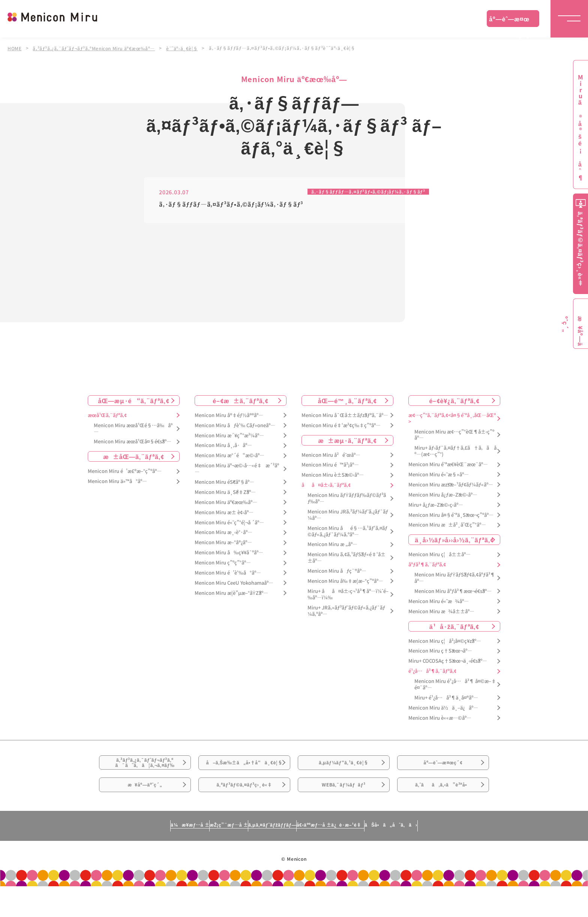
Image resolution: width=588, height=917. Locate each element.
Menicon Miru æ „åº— (332, 545)
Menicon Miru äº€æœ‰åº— (226, 502)
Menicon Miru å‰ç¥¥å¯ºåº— (229, 553)
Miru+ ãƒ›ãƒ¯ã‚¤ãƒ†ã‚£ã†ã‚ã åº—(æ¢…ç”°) (455, 452)
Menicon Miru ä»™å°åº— (117, 481)
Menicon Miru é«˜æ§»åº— (439, 475)
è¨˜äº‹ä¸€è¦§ (186, 48)
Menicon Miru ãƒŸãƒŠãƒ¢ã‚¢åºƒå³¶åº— (455, 578)
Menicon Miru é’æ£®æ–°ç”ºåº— (125, 472)
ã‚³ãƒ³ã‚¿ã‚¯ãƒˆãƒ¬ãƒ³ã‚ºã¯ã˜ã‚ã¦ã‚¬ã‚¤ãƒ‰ (145, 768)
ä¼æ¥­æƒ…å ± (120, 855)
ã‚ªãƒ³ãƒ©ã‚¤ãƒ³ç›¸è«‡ (244, 810)
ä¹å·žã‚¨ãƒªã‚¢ (454, 626)
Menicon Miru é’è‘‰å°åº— (228, 573)
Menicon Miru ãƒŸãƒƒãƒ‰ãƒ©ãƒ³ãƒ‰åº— (347, 498)
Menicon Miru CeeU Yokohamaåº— (234, 583)
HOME (15, 48)
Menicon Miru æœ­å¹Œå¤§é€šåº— (133, 442)
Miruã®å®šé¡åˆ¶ (580, 128)
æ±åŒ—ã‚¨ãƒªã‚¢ (134, 457)
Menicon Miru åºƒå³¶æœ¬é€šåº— (453, 591)
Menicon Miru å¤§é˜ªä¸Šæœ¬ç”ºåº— (451, 515)
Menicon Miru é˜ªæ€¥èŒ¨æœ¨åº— (448, 465)
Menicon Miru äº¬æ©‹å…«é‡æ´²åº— (237, 469)
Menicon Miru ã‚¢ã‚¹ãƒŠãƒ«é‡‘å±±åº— (346, 558)
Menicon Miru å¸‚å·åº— (223, 446)
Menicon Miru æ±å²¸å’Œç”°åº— (447, 525)
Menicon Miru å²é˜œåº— (331, 455)
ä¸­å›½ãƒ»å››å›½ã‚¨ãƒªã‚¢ (454, 540)
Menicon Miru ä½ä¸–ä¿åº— (443, 708)
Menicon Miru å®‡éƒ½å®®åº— (229, 415)
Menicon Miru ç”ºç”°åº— (223, 563)
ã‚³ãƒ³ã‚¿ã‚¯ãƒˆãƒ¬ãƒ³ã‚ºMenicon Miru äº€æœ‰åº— (96, 48)
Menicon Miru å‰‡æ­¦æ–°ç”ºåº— (345, 581)
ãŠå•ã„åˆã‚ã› (460, 855)
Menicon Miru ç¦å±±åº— (439, 555)
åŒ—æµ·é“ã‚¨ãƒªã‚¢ (134, 401)
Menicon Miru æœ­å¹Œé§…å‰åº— (133, 429)
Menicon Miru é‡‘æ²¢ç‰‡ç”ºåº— (341, 425)
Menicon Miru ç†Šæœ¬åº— (440, 651)
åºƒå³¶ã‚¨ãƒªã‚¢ (427, 565)
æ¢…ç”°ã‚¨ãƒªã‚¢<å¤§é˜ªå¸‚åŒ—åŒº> (452, 419)
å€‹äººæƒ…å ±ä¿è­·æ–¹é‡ (363, 855)
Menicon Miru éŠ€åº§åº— (224, 482)
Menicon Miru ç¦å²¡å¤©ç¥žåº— (445, 641)
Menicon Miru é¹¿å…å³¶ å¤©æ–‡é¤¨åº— (455, 684)
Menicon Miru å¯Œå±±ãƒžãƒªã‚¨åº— (345, 415)
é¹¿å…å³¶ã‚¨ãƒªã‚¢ (432, 671)
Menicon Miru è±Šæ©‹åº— (333, 475)
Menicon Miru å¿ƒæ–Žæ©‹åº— (443, 495)
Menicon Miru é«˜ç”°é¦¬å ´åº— (229, 523)
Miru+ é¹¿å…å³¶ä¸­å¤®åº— (446, 698)
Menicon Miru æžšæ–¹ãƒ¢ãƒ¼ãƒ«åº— (451, 485)
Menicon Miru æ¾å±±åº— (441, 612)
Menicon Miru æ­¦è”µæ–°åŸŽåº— (231, 593)
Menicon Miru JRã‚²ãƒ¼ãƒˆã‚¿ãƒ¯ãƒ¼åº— (348, 515)
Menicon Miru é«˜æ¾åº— (439, 601)
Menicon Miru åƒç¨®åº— (337, 571)
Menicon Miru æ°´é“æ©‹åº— (229, 456)
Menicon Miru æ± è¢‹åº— (224, 513)
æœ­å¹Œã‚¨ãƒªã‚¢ (107, 415)
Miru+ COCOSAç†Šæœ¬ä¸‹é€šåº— (448, 661)
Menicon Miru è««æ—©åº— (440, 718)
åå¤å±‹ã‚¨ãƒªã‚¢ (326, 485)
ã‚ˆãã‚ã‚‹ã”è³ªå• (443, 810)
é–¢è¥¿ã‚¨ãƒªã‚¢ (454, 401)
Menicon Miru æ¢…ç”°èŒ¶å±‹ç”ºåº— (454, 435)
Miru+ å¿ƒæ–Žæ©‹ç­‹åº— (436, 505)
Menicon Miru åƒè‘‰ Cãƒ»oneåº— (235, 425)
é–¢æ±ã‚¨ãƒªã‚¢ (241, 401)
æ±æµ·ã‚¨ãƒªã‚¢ (348, 440)
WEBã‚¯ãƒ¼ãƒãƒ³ (344, 810)
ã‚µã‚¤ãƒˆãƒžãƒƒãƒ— (269, 855)
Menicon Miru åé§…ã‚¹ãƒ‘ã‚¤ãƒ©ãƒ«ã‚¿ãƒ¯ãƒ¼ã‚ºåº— (347, 531)
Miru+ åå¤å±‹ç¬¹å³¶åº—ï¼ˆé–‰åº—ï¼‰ (348, 594)
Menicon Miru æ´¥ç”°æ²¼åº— (229, 436)
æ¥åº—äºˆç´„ (145, 810)
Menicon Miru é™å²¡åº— (330, 465)
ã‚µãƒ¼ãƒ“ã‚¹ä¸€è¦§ (343, 768)
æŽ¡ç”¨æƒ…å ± (191, 855)
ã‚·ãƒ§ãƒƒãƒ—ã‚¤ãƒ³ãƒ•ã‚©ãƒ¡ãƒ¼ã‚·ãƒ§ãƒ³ (361, 191)
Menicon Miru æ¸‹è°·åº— (223, 533)
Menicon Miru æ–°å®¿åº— (223, 543)
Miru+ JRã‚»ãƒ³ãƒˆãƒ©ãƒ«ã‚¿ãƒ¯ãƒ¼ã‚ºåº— (346, 611)
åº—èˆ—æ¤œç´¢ (509, 21)
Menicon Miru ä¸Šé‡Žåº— (225, 492)
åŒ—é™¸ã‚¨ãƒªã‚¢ (347, 401)
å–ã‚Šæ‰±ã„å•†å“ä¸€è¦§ (244, 773)
